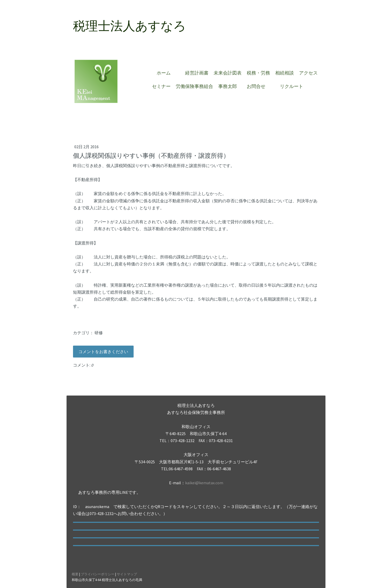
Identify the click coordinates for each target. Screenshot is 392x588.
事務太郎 (228, 86)
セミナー (161, 86)
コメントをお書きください (103, 352)
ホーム (166, 73)
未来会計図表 (228, 73)
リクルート (292, 86)
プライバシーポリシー (98, 574)
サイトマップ (127, 574)
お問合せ (258, 86)
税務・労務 (258, 73)
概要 (75, 574)
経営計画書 (197, 73)
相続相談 (285, 73)
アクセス (308, 73)
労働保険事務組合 (194, 86)
